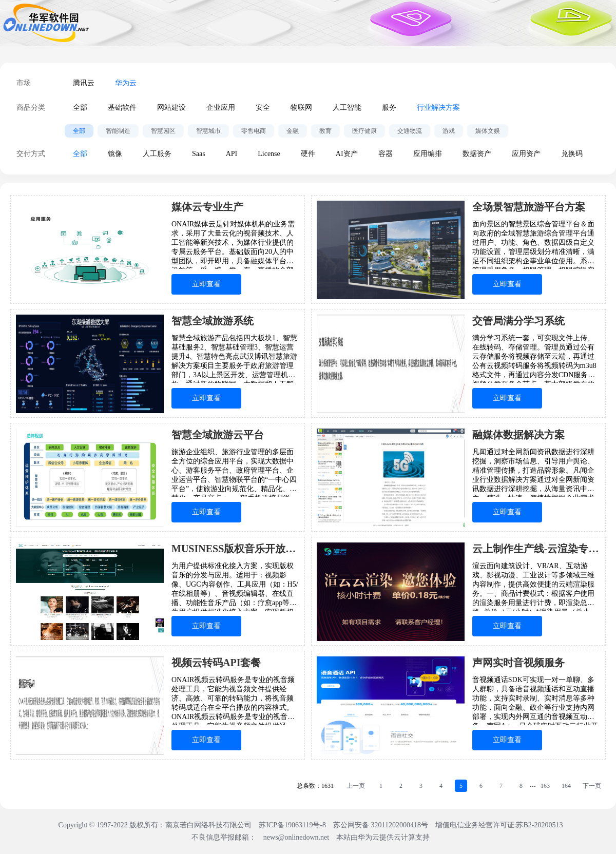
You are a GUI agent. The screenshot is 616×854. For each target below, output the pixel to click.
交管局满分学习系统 (518, 321)
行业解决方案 (438, 108)
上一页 (356, 786)
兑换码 (572, 154)
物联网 (301, 108)
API (232, 154)
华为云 (126, 83)
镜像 (115, 154)
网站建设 (171, 108)
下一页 (592, 786)
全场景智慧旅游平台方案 (529, 207)
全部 (80, 108)
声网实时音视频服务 (518, 663)
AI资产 (347, 154)
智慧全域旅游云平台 (218, 435)
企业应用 (221, 108)
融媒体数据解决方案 (518, 435)
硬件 (308, 154)
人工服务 (157, 154)
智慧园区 (163, 131)
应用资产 (526, 154)
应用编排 (428, 154)
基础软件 (122, 108)
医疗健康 (364, 131)
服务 (389, 108)
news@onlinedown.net (296, 837)
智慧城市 (208, 131)
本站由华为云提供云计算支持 (383, 837)
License (269, 154)
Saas (199, 154)
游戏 (449, 131)
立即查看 (206, 284)
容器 (386, 154)
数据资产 (477, 154)
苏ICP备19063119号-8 (292, 825)
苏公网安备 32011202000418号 (381, 825)
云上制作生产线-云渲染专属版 (536, 549)
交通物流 (410, 131)
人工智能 (347, 108)
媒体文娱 (488, 131)
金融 (293, 131)
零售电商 (254, 131)
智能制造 (118, 131)
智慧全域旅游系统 (213, 321)
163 (545, 786)
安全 (263, 108)
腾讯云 (84, 83)
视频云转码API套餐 (216, 663)
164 (566, 786)
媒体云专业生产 (207, 207)
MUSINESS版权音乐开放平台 (235, 549)
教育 (325, 131)
